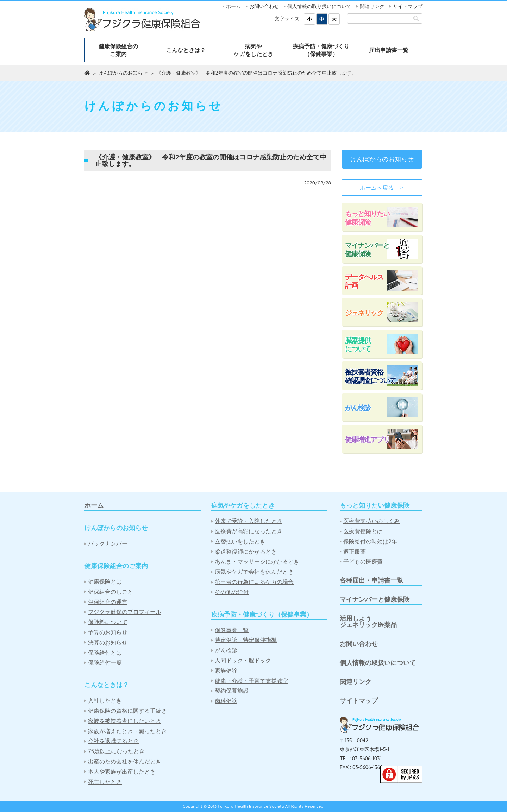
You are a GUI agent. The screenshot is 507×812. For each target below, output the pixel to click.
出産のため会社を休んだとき (125, 761)
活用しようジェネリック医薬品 (368, 621)
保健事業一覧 (232, 630)
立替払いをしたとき (240, 542)
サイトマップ (408, 6)
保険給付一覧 (105, 663)
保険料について (108, 622)
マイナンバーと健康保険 (367, 249)
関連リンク (372, 6)
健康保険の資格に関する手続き (127, 711)
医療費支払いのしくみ (371, 521)
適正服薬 (355, 552)
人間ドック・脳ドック (243, 660)
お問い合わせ (264, 6)
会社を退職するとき (113, 741)
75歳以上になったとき (116, 751)
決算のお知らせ (108, 643)
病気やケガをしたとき (254, 50)
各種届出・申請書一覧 (371, 580)
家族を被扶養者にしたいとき (125, 721)
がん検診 (358, 408)
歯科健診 (226, 701)
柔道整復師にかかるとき (246, 552)
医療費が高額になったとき (249, 531)
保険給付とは (105, 653)
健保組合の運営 (108, 602)
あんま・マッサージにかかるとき (257, 562)
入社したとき (105, 701)
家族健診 (226, 671)
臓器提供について (358, 344)
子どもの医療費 (363, 562)
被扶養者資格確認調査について (370, 376)
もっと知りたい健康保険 (367, 218)
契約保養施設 (232, 691)
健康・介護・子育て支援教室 (251, 681)
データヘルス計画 (364, 281)
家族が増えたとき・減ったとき (127, 731)
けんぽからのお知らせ (123, 73)
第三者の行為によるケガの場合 (254, 582)
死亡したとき (105, 782)
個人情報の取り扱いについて (319, 6)
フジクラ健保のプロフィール (125, 612)
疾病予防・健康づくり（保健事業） (321, 50)
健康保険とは (105, 582)
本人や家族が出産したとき (122, 772)
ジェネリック (364, 313)
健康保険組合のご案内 (118, 50)
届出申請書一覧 (389, 50)
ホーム (233, 6)
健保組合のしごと (111, 592)
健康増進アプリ (367, 439)
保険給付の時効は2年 (370, 542)
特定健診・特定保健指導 (246, 640)
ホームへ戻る (382, 188)
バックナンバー (108, 544)
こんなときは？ (186, 50)
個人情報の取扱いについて (378, 663)
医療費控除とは (363, 531)
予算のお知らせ (108, 632)
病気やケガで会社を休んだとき (254, 572)
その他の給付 (232, 592)
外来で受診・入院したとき (249, 521)
